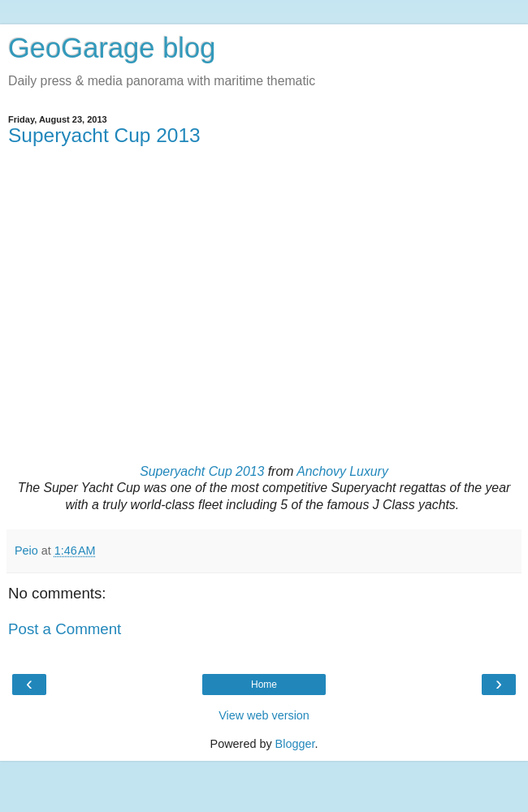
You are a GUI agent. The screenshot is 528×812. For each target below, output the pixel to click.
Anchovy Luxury (342, 471)
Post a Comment (65, 629)
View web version (264, 715)
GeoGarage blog (112, 48)
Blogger (295, 744)
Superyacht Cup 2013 (104, 135)
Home (264, 685)
